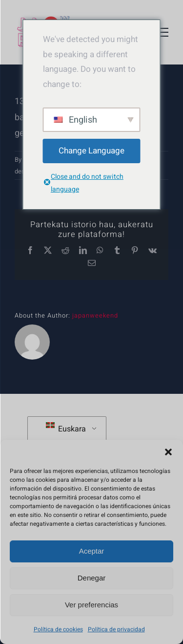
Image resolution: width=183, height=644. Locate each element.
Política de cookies (58, 629)
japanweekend (95, 315)
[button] (168, 452)
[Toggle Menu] (161, 32)
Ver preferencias (91, 605)
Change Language (91, 151)
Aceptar (92, 551)
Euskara (66, 429)
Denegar (92, 578)
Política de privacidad (116, 629)
